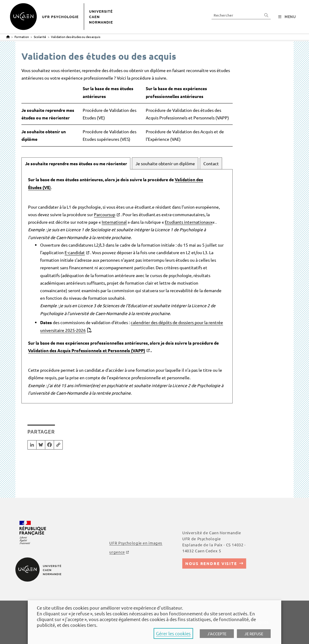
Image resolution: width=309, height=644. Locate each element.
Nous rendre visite (211, 563)
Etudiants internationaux (189, 222)
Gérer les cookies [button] (173, 633)
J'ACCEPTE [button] (217, 634)
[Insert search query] (241, 15)
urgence (117, 552)
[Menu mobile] (287, 17)
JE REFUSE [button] (254, 634)
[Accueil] (8, 37)
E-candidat (75, 252)
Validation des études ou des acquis (76, 37)
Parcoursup (105, 214)
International (114, 222)
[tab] (76, 163)
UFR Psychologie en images (136, 543)
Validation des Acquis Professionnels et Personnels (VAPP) (87, 350)
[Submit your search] (266, 15)
